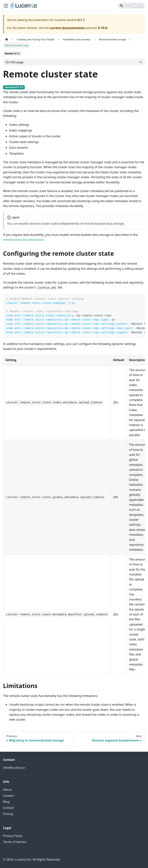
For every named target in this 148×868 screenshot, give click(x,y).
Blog (6, 802)
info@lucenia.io (14, 768)
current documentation (67, 28)
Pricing (8, 814)
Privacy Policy (13, 836)
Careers (9, 796)
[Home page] (7, 39)
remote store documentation (24, 240)
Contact (9, 808)
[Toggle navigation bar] (6, 6)
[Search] (131, 6)
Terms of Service (15, 842)
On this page (15, 62)
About (7, 790)
